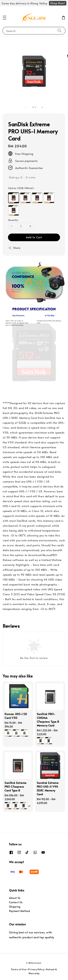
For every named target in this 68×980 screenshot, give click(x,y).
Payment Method (19, 911)
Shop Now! (58, 3)
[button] (5, 18)
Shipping (15, 907)
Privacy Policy (36, 969)
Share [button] (14, 248)
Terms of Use (18, 969)
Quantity (13, 220)
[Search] (59, 31)
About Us (15, 898)
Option (21, 188)
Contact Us (16, 902)
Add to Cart (34, 237)
